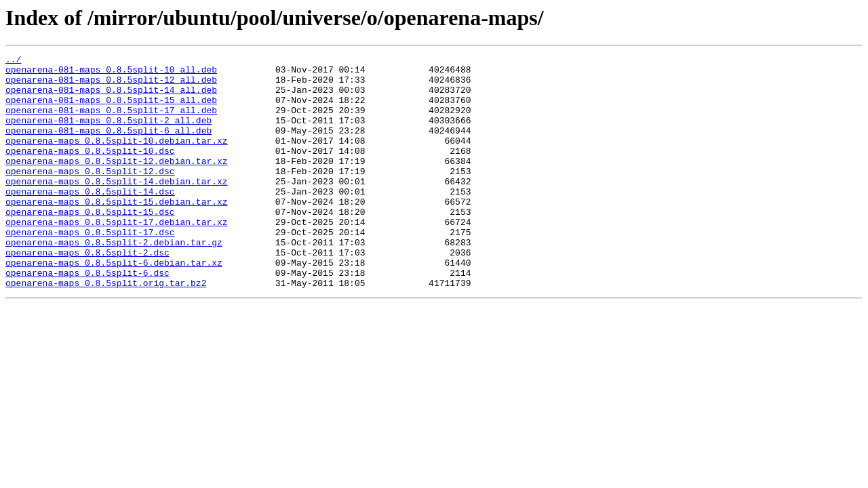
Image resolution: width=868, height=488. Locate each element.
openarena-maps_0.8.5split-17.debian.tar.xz (117, 256)
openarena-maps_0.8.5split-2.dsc (87, 293)
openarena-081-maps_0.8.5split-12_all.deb (111, 85)
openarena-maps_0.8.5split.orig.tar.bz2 (106, 329)
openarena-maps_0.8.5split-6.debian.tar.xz (114, 305)
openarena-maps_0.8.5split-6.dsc (87, 317)
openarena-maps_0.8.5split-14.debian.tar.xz (117, 207)
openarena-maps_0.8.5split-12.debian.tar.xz (117, 183)
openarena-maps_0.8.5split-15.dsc (90, 244)
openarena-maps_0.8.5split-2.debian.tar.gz (114, 281)
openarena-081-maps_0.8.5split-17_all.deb (111, 122)
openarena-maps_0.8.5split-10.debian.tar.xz (117, 159)
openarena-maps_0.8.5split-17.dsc (90, 268)
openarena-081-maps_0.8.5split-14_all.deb (111, 98)
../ (13, 61)
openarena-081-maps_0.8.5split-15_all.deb (111, 110)
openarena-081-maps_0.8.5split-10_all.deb (111, 73)
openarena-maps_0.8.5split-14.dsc (90, 220)
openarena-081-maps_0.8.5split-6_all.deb (108, 146)
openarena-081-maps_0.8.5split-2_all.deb (108, 134)
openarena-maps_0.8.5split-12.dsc (90, 195)
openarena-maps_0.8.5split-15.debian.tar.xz (117, 232)
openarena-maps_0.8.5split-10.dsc (90, 171)
